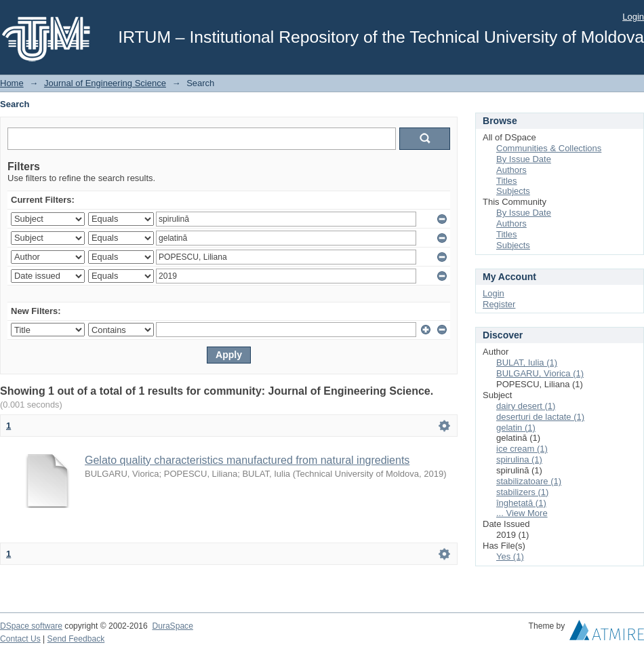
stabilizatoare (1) (529, 481)
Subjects (513, 191)
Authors (511, 170)
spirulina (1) (519, 459)
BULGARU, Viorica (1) (540, 373)
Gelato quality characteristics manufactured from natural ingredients (247, 460)
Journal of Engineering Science (105, 83)
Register (499, 304)
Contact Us (20, 639)
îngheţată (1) (521, 503)
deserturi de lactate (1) (540, 417)
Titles (507, 181)
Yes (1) (510, 556)
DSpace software (31, 626)
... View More (522, 513)
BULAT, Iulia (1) (527, 362)
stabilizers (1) (522, 492)
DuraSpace (172, 626)
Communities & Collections (549, 148)
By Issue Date (524, 159)
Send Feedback (76, 639)
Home (12, 83)
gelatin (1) (516, 428)
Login (633, 17)
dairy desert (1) (526, 406)
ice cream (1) (522, 449)
